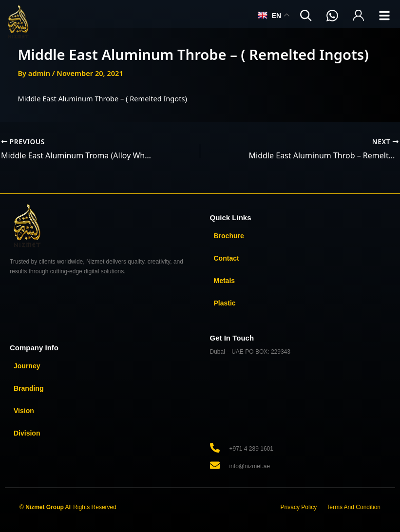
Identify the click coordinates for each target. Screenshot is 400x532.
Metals (225, 281)
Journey (27, 366)
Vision (24, 411)
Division (27, 433)
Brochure (229, 236)
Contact (227, 258)
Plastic (225, 303)
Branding (29, 388)
